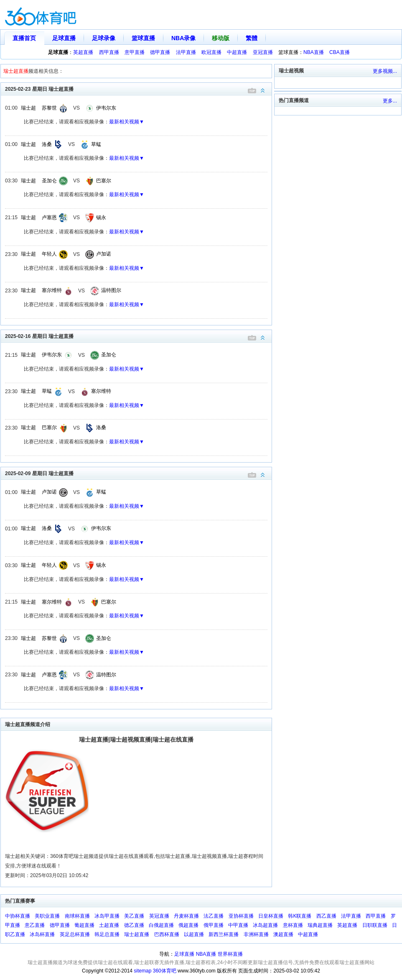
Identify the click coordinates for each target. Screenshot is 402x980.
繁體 (252, 38)
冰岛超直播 (265, 925)
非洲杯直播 (256, 934)
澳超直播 (283, 934)
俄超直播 (188, 925)
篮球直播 (143, 38)
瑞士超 (28, 108)
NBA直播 (314, 52)
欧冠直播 (211, 52)
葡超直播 (84, 925)
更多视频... (385, 71)
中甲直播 (238, 925)
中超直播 (237, 52)
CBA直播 (340, 52)
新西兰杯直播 (224, 934)
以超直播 (194, 934)
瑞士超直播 (137, 934)
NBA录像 (183, 38)
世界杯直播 (230, 954)
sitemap (142, 971)
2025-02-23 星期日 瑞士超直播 (138, 88)
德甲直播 (160, 52)
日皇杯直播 (271, 916)
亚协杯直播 (241, 916)
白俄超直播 (161, 925)
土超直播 (109, 925)
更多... (390, 101)
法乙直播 (214, 916)
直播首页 (24, 38)
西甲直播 (109, 52)
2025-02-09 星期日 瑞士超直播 (138, 473)
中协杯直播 (18, 916)
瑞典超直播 (320, 925)
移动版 (221, 38)
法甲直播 (186, 52)
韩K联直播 (300, 916)
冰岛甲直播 (107, 916)
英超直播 (83, 52)
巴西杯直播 (167, 934)
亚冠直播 (263, 52)
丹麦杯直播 (186, 916)
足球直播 (64, 38)
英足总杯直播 (75, 934)
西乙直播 (326, 916)
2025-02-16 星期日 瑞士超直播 (138, 336)
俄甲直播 (214, 925)
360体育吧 (165, 971)
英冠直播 (159, 916)
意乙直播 (35, 925)
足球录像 (104, 38)
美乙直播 (134, 916)
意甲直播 (135, 52)
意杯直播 (293, 925)
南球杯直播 (77, 916)
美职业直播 (47, 916)
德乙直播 (134, 925)
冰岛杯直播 (42, 934)
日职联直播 (375, 925)
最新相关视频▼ (127, 122)
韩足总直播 (107, 934)
